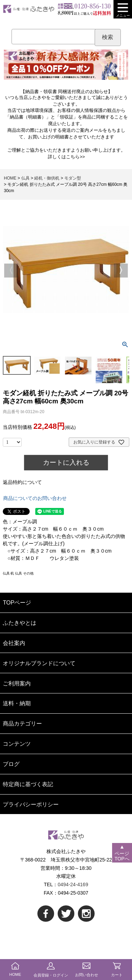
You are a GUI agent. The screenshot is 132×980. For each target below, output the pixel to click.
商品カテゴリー (22, 723)
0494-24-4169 (73, 884)
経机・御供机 (47, 178)
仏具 (25, 178)
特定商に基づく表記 (28, 784)
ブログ (11, 764)
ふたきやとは (20, 623)
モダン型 (73, 178)
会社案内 (14, 643)
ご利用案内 (17, 683)
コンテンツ (17, 744)
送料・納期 (17, 703)
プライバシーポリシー (31, 804)
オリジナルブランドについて (39, 663)
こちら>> (75, 157)
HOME (10, 178)
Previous (11, 271)
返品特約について (22, 482)
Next (121, 271)
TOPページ (17, 602)
